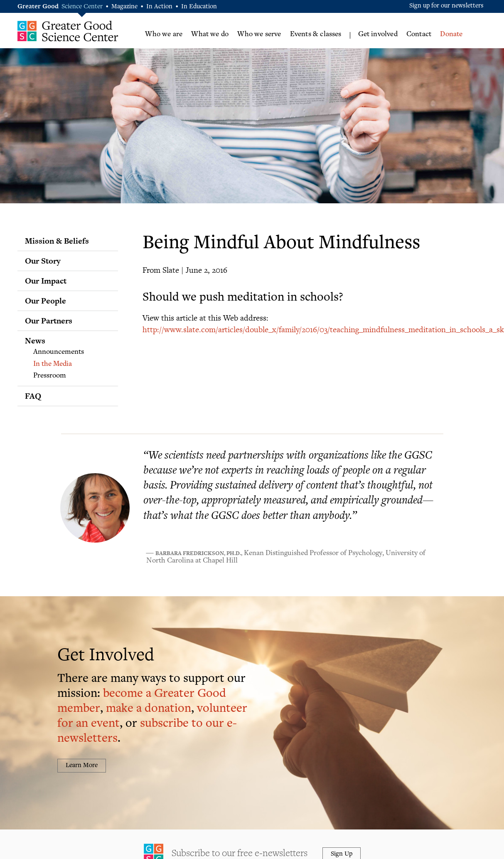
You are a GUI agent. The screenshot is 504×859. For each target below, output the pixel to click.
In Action (159, 7)
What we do (210, 35)
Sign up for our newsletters (446, 6)
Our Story (43, 261)
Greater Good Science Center (68, 31)
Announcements (59, 352)
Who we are (164, 35)
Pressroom (50, 376)
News (35, 341)
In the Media (53, 364)
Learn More (82, 766)
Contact (419, 35)
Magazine (124, 7)
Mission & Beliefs (57, 241)
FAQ (33, 396)
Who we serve (259, 35)
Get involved (378, 35)
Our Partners (49, 321)
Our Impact (46, 281)
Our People (45, 301)
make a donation (149, 709)
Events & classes (316, 35)
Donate (451, 35)
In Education (199, 7)
